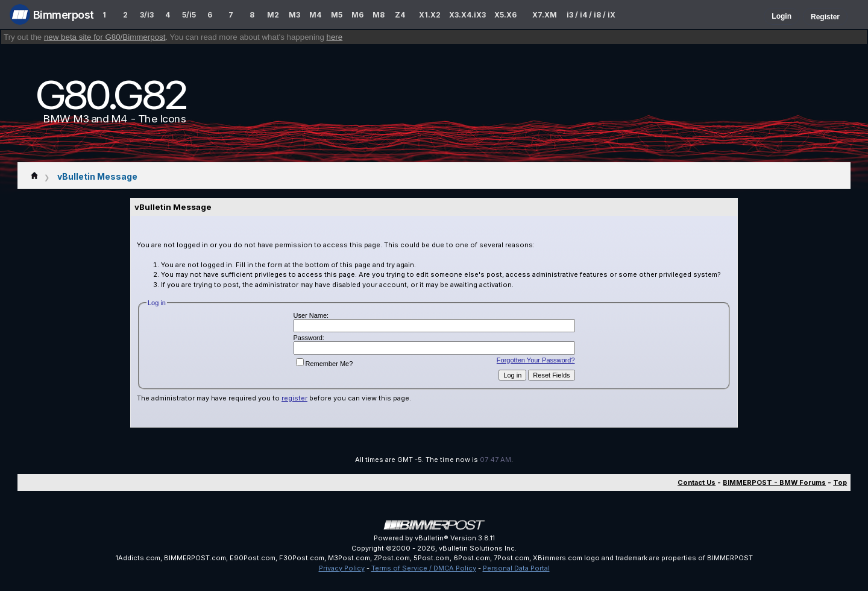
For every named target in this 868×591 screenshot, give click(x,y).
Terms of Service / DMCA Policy (424, 568)
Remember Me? (325, 364)
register (294, 398)
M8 (379, 15)
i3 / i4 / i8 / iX (591, 15)
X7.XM (545, 15)
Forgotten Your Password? (536, 360)
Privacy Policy (342, 568)
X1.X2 (430, 15)
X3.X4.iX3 (468, 15)
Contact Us (697, 482)
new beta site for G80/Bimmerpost (105, 37)
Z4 (400, 15)
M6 (357, 15)
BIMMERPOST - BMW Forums (774, 482)
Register (825, 17)
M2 (273, 15)
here (335, 37)
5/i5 (189, 15)
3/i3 (147, 15)
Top (840, 482)
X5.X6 (505, 15)
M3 (294, 15)
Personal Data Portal (516, 568)
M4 (315, 15)
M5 (337, 15)
